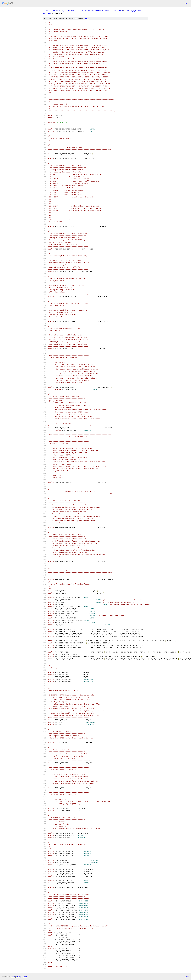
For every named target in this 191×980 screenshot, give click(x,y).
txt (182, 977)
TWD (140, 10)
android (46, 10)
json (187, 977)
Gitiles (13, 977)
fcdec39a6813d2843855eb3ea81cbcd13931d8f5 (101, 10)
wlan (73, 10)
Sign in (187, 3)
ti (77, 10)
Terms (25, 977)
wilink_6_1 (131, 10)
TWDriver (47, 13)
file (87, 19)
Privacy (19, 977)
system (65, 10)
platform (56, 10)
